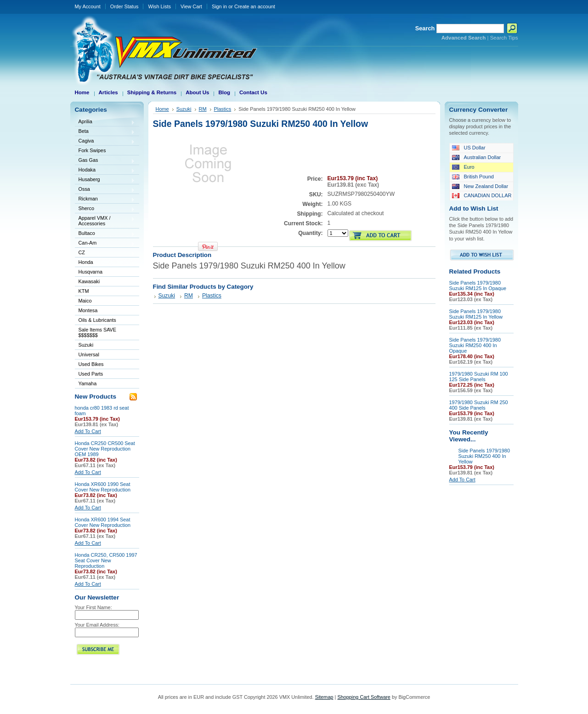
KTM (105, 292)
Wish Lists (159, 6)
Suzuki (105, 346)
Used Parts (91, 374)
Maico (105, 301)
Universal (105, 355)
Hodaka (105, 170)
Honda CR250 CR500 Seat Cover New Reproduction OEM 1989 (105, 449)
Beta (105, 132)
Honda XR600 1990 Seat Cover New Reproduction (103, 487)
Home (162, 109)
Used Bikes (91, 364)
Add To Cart (88, 431)
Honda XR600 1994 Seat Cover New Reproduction (103, 522)
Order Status (124, 6)
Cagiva (105, 141)
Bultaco (105, 234)
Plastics (223, 109)
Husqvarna (105, 272)
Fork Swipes (92, 150)
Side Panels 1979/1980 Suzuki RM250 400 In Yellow (484, 456)
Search (425, 28)
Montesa (105, 311)
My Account (88, 6)
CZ (105, 253)
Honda (105, 263)
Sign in (219, 6)
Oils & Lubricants (97, 320)
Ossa (105, 190)
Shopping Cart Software (364, 697)
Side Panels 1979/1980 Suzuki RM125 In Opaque (478, 286)
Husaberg (105, 180)
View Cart (191, 6)
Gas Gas (105, 161)
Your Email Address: (97, 625)
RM (203, 109)
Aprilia (105, 122)
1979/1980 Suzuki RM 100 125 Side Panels (479, 377)
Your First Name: (93, 607)
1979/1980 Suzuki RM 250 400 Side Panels (479, 405)
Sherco (105, 209)
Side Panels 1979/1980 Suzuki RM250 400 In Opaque (475, 345)
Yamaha (105, 384)
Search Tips (504, 38)
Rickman (105, 199)
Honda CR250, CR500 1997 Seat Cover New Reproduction (106, 560)
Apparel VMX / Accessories (105, 221)
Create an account (255, 6)
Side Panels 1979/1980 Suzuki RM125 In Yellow (476, 314)
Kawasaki (105, 282)
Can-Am (105, 243)
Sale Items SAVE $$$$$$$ (98, 332)
